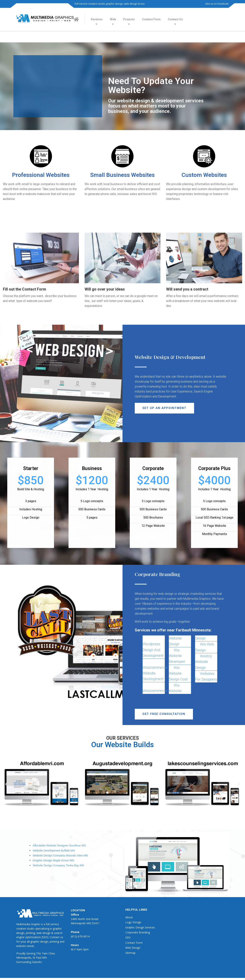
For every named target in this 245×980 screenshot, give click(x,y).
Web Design (133, 948)
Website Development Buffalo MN (54, 851)
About (129, 917)
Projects (129, 19)
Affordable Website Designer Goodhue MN (59, 846)
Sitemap (130, 953)
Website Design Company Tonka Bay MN (58, 866)
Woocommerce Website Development (155, 673)
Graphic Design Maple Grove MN (53, 861)
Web (113, 19)
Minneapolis (24, 958)
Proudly (21, 953)
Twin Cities (48, 953)
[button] (165, 408)
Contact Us (175, 19)
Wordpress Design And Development (153, 650)
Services (97, 19)
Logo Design (133, 922)
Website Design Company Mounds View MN (60, 856)
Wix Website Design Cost (178, 674)
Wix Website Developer (177, 656)
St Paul (37, 958)
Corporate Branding (138, 933)
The (39, 953)
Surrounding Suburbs (29, 962)
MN (44, 958)
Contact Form (151, 19)
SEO (128, 938)
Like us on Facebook (217, 4)
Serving (31, 953)
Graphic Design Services (140, 927)
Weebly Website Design (203, 662)
